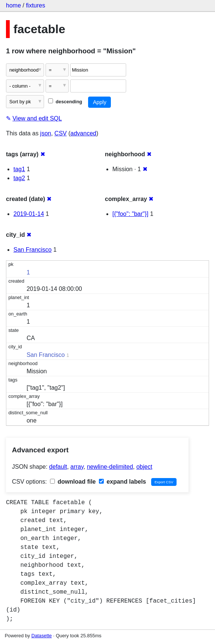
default (58, 467)
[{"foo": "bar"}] (130, 214)
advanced (83, 133)
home (13, 5)
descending (65, 102)
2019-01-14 (29, 214)
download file (73, 482)
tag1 (19, 169)
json (46, 133)
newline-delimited (110, 467)
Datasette (42, 636)
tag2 (19, 178)
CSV (61, 133)
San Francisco (32, 250)
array (77, 467)
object (144, 467)
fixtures (35, 5)
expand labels (122, 482)
